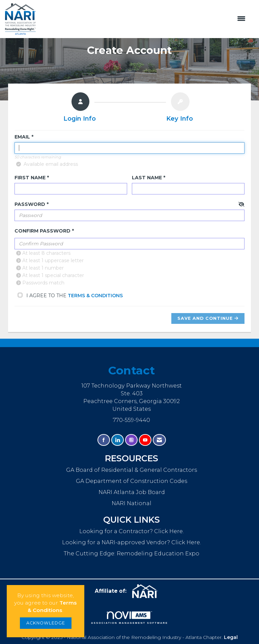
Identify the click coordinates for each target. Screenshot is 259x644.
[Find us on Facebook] (104, 440)
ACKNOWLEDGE (46, 623)
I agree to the (70, 296)
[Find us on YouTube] (145, 440)
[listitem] (79, 109)
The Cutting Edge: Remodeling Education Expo (132, 553)
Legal (231, 637)
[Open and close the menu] (144, 19)
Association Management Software (129, 618)
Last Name (147, 178)
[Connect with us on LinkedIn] (118, 440)
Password (30, 204)
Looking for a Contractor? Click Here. (132, 531)
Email (22, 137)
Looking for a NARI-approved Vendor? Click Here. (132, 542)
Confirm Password (42, 231)
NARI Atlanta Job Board (132, 492)
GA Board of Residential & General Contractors (132, 470)
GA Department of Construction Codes (132, 481)
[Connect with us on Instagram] (131, 440)
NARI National (132, 503)
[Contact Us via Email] (159, 440)
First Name (30, 178)
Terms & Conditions (95, 296)
